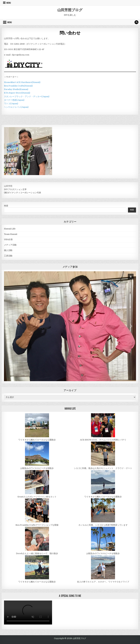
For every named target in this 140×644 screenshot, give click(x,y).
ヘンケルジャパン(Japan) (16, 107)
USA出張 (8, 239)
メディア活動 (10, 245)
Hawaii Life (10, 229)
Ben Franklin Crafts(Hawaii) (18, 86)
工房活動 (8, 256)
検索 (6, 206)
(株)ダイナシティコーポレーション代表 (23, 193)
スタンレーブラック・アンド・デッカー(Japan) (27, 96)
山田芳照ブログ (70, 10)
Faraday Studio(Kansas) (16, 89)
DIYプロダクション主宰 (15, 189)
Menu (9, 3)
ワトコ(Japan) (11, 104)
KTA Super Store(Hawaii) (17, 93)
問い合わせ (70, 33)
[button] (131, 277)
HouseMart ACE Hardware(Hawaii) (22, 82)
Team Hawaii (11, 234)
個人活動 (8, 250)
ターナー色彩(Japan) (14, 100)
